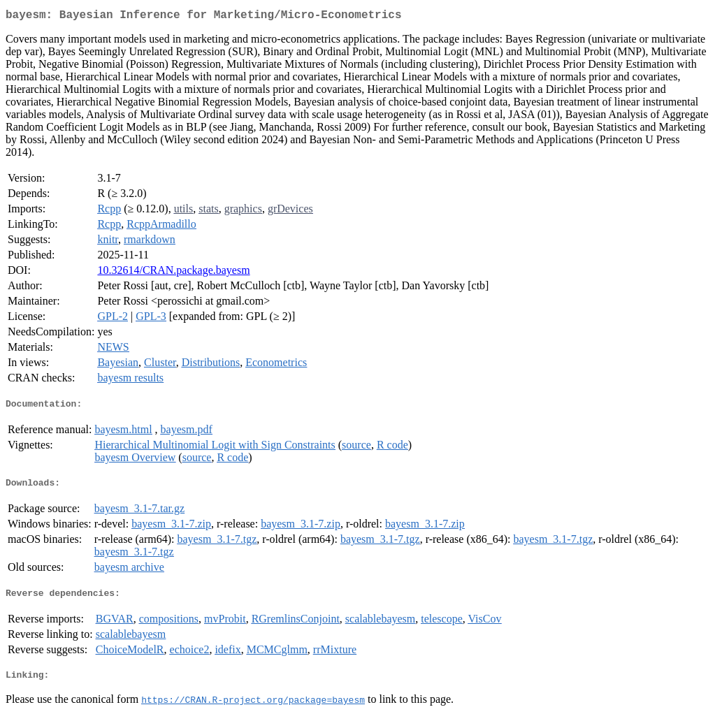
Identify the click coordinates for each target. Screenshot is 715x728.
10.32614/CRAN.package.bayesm (173, 273)
